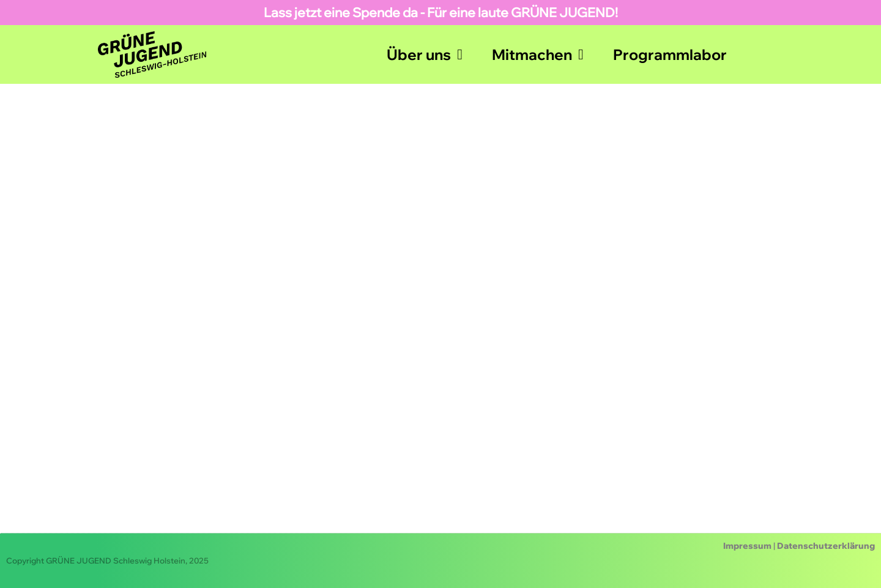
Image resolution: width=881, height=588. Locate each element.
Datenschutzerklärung (826, 546)
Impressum (747, 546)
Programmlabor (670, 54)
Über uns (425, 54)
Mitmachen (538, 54)
